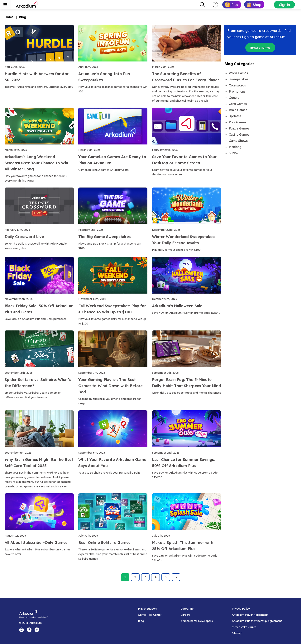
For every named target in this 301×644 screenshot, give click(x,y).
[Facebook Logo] (29, 630)
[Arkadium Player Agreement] (257, 615)
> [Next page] (176, 577)
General (235, 98)
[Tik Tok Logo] (37, 630)
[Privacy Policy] (257, 609)
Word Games (238, 73)
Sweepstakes (239, 79)
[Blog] (150, 621)
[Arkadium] (27, 5)
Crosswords (237, 85)
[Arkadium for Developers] (197, 621)
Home (9, 17)
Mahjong (235, 147)
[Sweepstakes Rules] (257, 627)
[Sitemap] (257, 633)
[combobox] (202, 5)
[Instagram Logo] (21, 630)
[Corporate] (197, 609)
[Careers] (197, 615)
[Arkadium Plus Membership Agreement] (257, 621)
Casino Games (239, 134)
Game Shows (238, 141)
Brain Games (238, 110)
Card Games (238, 104)
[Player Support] (150, 609)
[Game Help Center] (150, 615)
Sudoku (235, 153)
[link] (232, 5)
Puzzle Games (239, 128)
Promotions (237, 91)
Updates (235, 116)
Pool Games (237, 122)
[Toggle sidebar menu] (5, 5)
